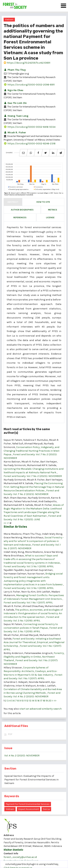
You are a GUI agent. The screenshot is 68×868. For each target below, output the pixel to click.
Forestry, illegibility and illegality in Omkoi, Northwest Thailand (34, 657)
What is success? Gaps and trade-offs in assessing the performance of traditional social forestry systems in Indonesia (32, 559)
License (50, 217)
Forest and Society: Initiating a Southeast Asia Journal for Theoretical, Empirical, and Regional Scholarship (34, 642)
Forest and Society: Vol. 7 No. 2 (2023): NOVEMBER (33, 476)
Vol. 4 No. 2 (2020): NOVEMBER (22, 756)
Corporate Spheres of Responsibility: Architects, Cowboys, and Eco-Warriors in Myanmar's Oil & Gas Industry (30, 671)
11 (25, 701)
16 (38, 701)
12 (27, 701)
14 (33, 701)
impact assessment (29, 809)
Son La (46, 809)
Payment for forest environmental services (28, 804)
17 (41, 701)
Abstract (13, 202)
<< (5, 523)
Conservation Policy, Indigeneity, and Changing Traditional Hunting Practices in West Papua (32, 451)
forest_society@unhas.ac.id (20, 857)
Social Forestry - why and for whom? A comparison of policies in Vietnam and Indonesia (34, 541)
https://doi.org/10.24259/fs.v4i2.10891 (27, 63)
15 (36, 701)
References (20, 217)
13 (30, 701)
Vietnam (9, 20)
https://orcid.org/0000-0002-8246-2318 (30, 144)
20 (50, 701)
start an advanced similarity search (41, 709)
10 (23, 701)
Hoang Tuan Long (16, 116)
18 (44, 701)
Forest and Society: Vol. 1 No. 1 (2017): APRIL (28, 603)
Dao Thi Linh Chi (15, 103)
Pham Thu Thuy (15, 70)
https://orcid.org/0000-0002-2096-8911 (29, 85)
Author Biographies (22, 210)
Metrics (53, 210)
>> (55, 701)
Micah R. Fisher (15, 133)
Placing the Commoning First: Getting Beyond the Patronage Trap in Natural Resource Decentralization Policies (34, 487)
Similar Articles (15, 527)
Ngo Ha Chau (13, 90)
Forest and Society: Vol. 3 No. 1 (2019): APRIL (29, 566)
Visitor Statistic (13, 850)
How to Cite (43, 202)
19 (47, 701)
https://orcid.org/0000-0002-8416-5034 (30, 127)
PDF (10, 734)
